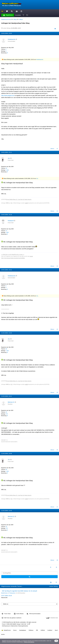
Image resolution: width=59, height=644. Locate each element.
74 (6, 231)
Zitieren (52, 149)
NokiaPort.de (6, 630)
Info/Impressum (6, 626)
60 (6, 168)
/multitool (50, 630)
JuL (9, 158)
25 (6, 412)
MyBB (14, 624)
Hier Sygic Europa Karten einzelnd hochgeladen (13, 258)
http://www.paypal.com (8, 95)
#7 (57, 507)
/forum (15, 630)
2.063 (7, 232)
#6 (57, 450)
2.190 (7, 170)
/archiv (3, 634)
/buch (56, 630)
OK (56, 641)
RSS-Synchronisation (34, 614)
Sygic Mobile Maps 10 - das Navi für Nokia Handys (19, 199)
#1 (57, 149)
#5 (57, 392)
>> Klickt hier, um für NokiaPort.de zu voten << (13, 254)
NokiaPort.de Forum (6, 19)
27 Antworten (12, 593)
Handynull (11, 221)
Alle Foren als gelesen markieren (12, 618)
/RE (37, 630)
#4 (57, 329)
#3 (57, 266)
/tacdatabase (23, 630)
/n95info (43, 630)
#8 (57, 560)
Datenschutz (14, 626)
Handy (31, 256)
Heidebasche (12, 39)
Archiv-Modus (19, 614)
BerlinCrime (4, 593)
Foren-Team (6, 614)
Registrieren (8, 15)
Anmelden (18, 15)
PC (23, 256)
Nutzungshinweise (23, 626)
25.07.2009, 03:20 (7, 596)
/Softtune (31, 630)
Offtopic (15, 19)
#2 (57, 211)
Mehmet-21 (11, 402)
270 (7, 414)
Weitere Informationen (29, 642)
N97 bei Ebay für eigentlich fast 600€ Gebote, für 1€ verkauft (20, 591)
